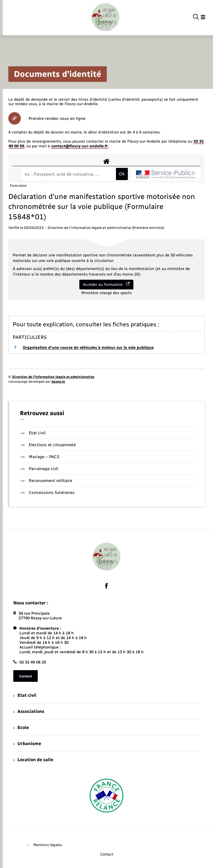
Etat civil (33, 433)
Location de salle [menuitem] (33, 760)
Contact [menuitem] (107, 854)
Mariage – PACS (40, 457)
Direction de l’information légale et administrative (53, 377)
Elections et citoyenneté (48, 445)
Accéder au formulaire (106, 284)
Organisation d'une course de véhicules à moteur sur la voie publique (88, 348)
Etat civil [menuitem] (25, 695)
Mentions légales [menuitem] (48, 845)
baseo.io (58, 382)
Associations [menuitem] (29, 711)
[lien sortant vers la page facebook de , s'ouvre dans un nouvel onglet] (106, 586)
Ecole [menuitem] (21, 727)
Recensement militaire (46, 481)
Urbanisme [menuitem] (27, 744)
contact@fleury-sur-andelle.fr (80, 146)
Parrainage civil (39, 469)
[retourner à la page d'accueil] (105, 17)
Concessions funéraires (47, 493)
